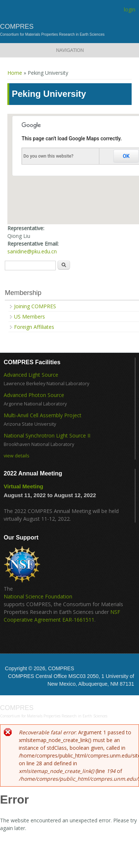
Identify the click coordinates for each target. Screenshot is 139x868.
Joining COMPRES (35, 306)
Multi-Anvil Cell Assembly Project (43, 415)
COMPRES (17, 27)
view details (17, 456)
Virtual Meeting (23, 486)
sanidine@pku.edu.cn (32, 251)
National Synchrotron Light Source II (47, 435)
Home (15, 73)
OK (126, 156)
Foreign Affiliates (34, 327)
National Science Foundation (38, 596)
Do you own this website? (49, 156)
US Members (29, 317)
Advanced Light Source (31, 375)
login (130, 9)
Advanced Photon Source (34, 395)
